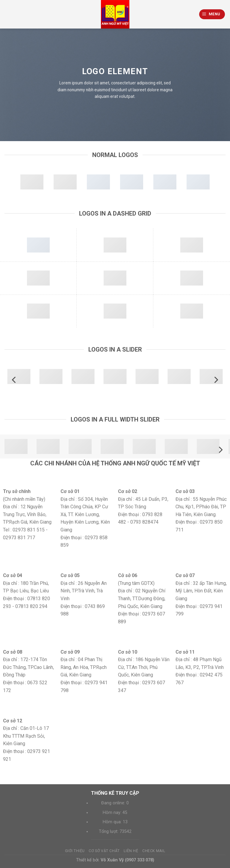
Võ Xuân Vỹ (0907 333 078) (127, 860)
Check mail (154, 851)
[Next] (216, 380)
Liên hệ (131, 851)
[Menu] (212, 14)
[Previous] (14, 380)
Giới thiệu (75, 851)
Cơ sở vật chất (104, 851)
